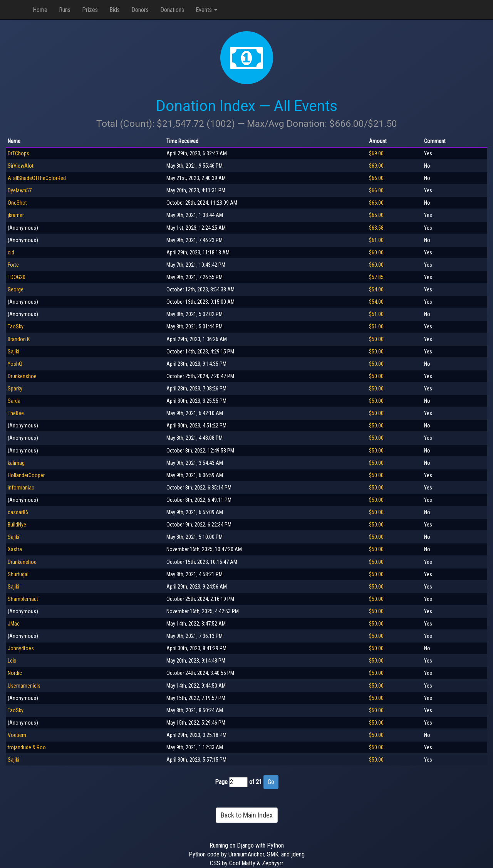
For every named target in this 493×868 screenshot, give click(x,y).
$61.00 (376, 240)
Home (40, 10)
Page (221, 782)
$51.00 (376, 314)
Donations (172, 10)
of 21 (256, 782)
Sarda (14, 401)
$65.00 (376, 215)
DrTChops (18, 153)
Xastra (15, 549)
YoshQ (15, 364)
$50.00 (376, 339)
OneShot (17, 203)
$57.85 (376, 277)
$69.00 (376, 153)
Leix (12, 661)
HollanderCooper (26, 475)
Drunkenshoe (22, 376)
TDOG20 (17, 277)
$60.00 (376, 252)
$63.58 (376, 228)
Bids (115, 10)
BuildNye (17, 525)
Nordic (15, 673)
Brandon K (19, 339)
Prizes (90, 10)
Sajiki (13, 352)
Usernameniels (24, 686)
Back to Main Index (247, 815)
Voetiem (17, 735)
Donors (140, 10)
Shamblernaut (23, 599)
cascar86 (18, 512)
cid (11, 252)
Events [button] (206, 10)
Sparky (15, 389)
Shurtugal (18, 574)
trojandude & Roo (27, 747)
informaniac (21, 488)
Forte (13, 265)
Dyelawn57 (20, 190)
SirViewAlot (21, 166)
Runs (65, 10)
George (16, 289)
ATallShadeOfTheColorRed (37, 178)
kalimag (16, 463)
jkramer (16, 215)
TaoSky (16, 326)
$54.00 (376, 289)
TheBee (16, 413)
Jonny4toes (21, 648)
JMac (14, 624)
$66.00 (376, 178)
